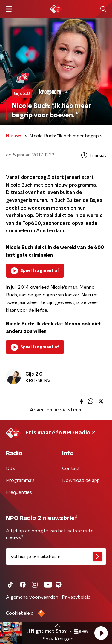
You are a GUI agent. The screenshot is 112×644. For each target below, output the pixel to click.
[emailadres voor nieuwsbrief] (56, 557)
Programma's (20, 480)
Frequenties (19, 492)
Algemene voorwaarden (32, 597)
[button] (101, 633)
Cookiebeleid (20, 613)
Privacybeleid (76, 597)
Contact (71, 468)
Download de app (81, 480)
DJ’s (11, 468)
